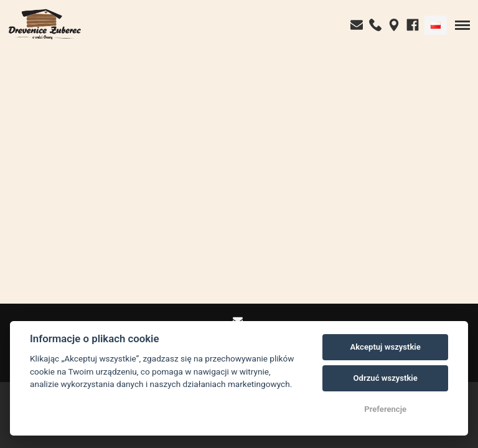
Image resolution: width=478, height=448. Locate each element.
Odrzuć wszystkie (386, 378)
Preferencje (385, 409)
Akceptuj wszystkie (386, 347)
